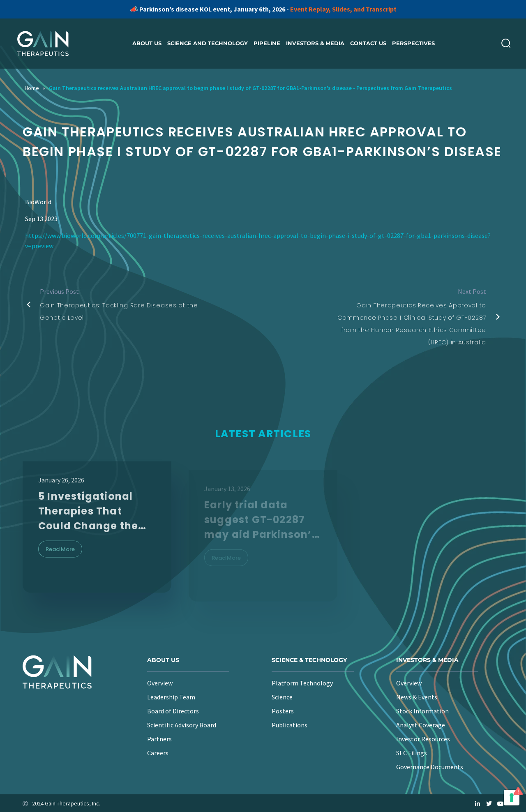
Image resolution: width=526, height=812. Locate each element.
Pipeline (267, 43)
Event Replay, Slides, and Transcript (343, 9)
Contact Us (368, 43)
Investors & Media (315, 43)
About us (147, 43)
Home (32, 88)
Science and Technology (208, 43)
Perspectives (413, 43)
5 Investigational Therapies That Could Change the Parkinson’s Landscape (88, 524)
